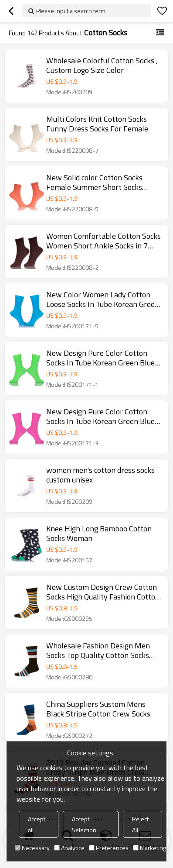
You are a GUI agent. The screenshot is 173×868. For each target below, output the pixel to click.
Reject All (140, 824)
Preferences (109, 848)
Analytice (69, 848)
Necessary (32, 848)
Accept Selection (84, 824)
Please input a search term (71, 11)
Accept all (37, 824)
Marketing (149, 848)
